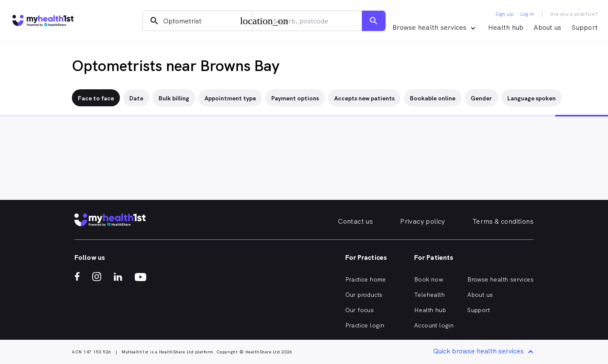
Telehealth (429, 295)
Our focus (360, 310)
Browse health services (500, 279)
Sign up (504, 14)
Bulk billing (174, 98)
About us (547, 27)
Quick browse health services (485, 352)
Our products (364, 295)
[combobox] (197, 21)
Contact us (355, 221)
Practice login (365, 325)
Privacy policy (423, 221)
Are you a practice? (574, 14)
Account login (434, 325)
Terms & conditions (503, 221)
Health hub (506, 27)
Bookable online (433, 98)
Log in (527, 14)
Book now (429, 279)
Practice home (366, 279)
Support (585, 27)
